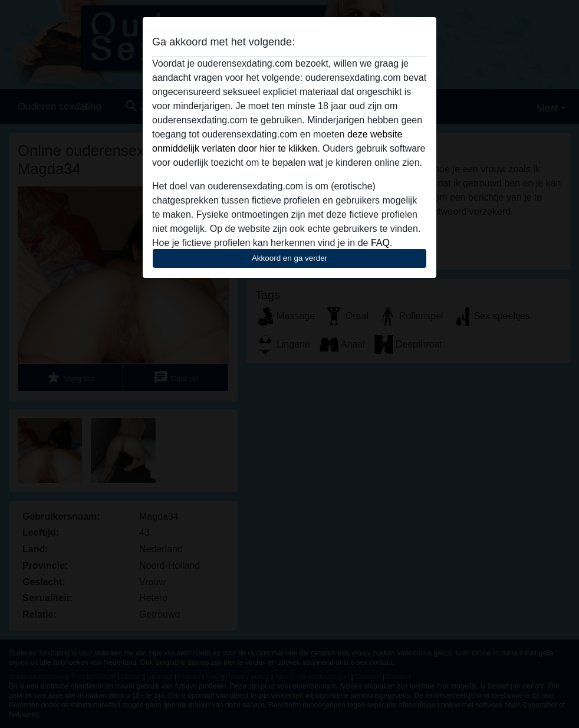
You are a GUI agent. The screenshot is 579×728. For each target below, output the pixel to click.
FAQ (380, 243)
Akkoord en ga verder (289, 258)
